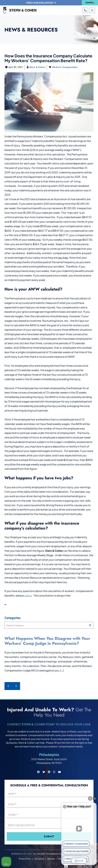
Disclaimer (39, 859)
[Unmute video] (79, 829)
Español (90, 3)
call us (28, 595)
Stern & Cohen (37, 67)
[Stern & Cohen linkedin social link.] (49, 772)
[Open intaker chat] (66, 866)
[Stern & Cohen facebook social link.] (38, 772)
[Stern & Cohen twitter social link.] (44, 772)
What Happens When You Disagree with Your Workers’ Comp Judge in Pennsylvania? (47, 641)
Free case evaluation (41, 3)
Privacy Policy (25, 859)
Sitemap (51, 859)
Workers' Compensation (65, 67)
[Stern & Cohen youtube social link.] (59, 772)
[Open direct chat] (90, 798)
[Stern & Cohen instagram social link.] (54, 772)
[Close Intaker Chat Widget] (95, 798)
